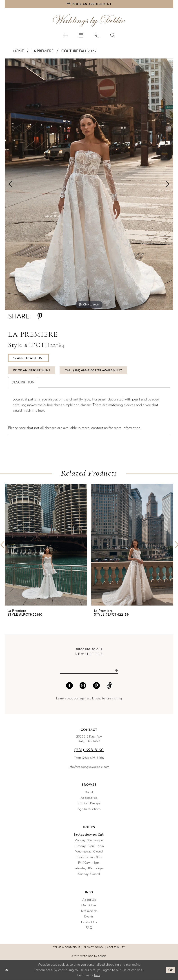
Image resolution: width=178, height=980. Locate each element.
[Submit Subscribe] (115, 670)
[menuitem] (65, 35)
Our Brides (89, 905)
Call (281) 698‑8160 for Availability (93, 370)
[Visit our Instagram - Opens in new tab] (83, 686)
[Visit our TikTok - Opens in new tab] (109, 686)
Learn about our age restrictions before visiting (89, 698)
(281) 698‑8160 (89, 750)
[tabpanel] (89, 184)
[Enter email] (89, 670)
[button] (65, 35)
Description (23, 382)
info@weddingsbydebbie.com (89, 767)
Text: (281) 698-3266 (89, 758)
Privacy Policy (93, 947)
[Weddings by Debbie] (89, 21)
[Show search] (113, 35)
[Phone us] (97, 35)
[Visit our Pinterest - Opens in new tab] (96, 686)
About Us (89, 900)
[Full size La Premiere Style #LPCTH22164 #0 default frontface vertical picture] (89, 184)
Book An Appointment (32, 370)
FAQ (89, 928)
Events (89, 916)
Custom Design (89, 803)
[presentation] (46, 545)
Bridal (89, 792)
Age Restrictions (89, 809)
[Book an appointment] (89, 4)
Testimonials (89, 911)
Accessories (89, 798)
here (97, 975)
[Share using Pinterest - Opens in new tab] (40, 316)
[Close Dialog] (7, 970)
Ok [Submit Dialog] (171, 970)
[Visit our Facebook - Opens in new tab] (69, 686)
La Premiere (43, 51)
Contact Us (89, 922)
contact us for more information (116, 428)
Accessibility (116, 947)
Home (19, 51)
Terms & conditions (67, 947)
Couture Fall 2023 (79, 51)
